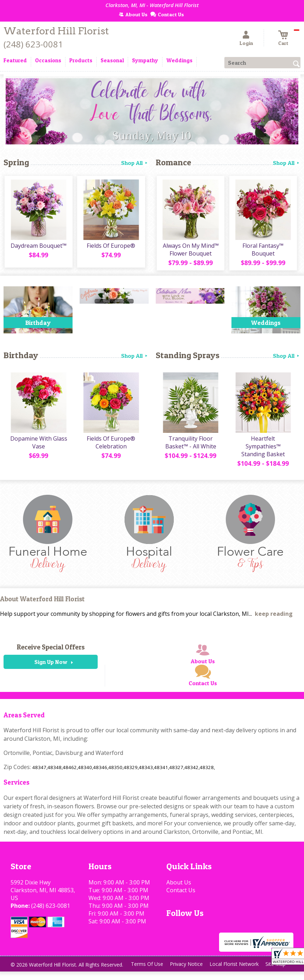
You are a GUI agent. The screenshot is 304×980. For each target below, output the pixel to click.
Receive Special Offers (51, 649)
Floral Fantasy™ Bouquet (263, 251)
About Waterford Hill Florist (42, 601)
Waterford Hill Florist (56, 31)
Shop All (135, 163)
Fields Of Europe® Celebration (111, 445)
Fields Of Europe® (111, 247)
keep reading (274, 616)
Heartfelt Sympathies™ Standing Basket (262, 449)
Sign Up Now (51, 664)
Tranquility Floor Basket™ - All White (190, 445)
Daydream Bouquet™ (38, 247)
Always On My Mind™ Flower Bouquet (190, 251)
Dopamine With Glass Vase (38, 445)
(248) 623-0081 (33, 44)
